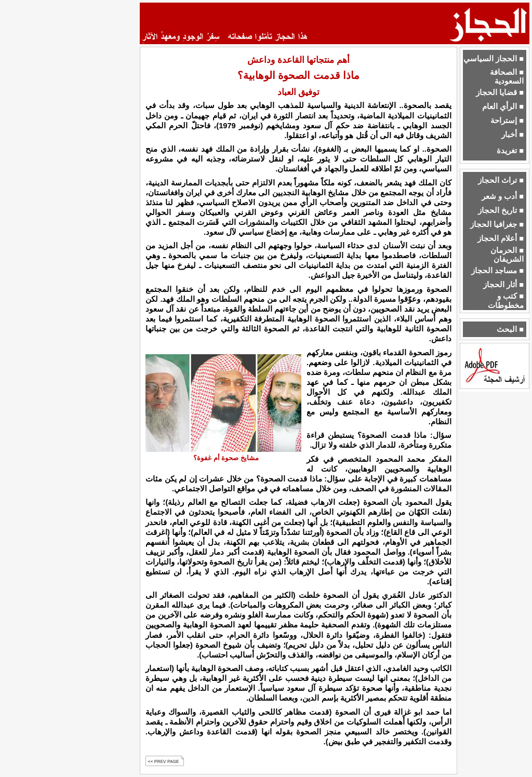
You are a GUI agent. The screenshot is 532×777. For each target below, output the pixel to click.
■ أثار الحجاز (503, 285)
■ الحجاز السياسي (494, 59)
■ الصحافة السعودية (507, 77)
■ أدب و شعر (503, 196)
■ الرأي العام (503, 106)
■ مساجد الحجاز (497, 271)
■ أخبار (513, 135)
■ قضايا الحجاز (500, 92)
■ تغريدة (510, 151)
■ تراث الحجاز (501, 180)
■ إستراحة (507, 120)
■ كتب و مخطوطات (506, 300)
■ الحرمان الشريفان (507, 255)
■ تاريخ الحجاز (501, 210)
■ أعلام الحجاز (501, 238)
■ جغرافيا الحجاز (497, 224)
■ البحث (510, 329)
